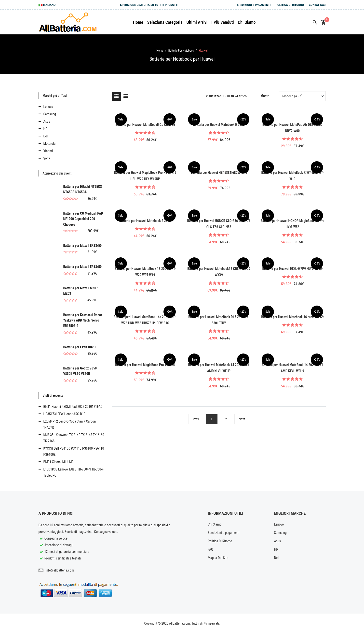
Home (138, 22)
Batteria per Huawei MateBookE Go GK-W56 (145, 125)
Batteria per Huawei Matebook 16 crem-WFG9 (292, 317)
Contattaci (317, 5)
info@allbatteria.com (60, 570)
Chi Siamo (215, 524)
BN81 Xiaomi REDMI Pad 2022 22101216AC (73, 407)
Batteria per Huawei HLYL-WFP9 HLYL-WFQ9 (292, 269)
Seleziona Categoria (165, 22)
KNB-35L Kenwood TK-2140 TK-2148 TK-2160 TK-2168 (74, 438)
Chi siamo (247, 22)
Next (242, 419)
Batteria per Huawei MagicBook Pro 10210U (145, 365)
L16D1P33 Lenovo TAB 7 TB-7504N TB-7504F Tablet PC (74, 472)
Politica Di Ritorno (290, 5)
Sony (47, 158)
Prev (196, 419)
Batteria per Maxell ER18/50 (83, 246)
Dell (46, 136)
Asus (47, 121)
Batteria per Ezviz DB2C (80, 347)
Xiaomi (48, 151)
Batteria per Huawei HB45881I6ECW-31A (219, 173)
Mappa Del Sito (218, 558)
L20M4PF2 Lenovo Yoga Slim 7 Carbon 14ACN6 (70, 424)
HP (45, 129)
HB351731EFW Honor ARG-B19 (64, 414)
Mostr (265, 96)
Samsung (50, 114)
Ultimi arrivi (197, 22)
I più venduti (223, 22)
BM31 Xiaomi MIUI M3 (59, 462)
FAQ (211, 549)
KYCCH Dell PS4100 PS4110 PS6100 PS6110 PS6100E (74, 451)
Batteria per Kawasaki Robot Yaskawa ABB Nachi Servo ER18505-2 (83, 320)
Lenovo (48, 107)
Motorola (50, 144)
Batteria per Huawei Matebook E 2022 (219, 125)
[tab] (117, 96)
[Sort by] (302, 96)
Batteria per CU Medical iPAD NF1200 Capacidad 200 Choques (83, 219)
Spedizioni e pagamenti (254, 5)
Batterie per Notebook (181, 51)
